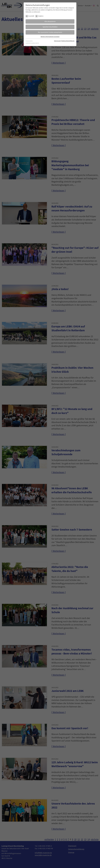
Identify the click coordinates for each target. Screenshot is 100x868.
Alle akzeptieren (50, 21)
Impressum (57, 41)
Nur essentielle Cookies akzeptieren (50, 32)
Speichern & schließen (50, 27)
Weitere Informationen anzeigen (50, 37)
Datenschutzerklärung (68, 41)
